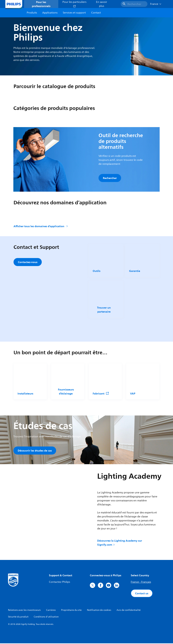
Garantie (135, 271)
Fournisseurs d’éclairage (66, 392)
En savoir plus (102, 4)
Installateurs (25, 394)
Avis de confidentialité (129, 611)
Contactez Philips (59, 583)
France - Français (141, 583)
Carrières (51, 611)
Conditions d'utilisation (46, 617)
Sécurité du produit (18, 617)
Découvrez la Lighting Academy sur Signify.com (120, 543)
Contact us (142, 594)
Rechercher (110, 178)
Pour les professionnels (41, 4)
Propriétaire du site (71, 611)
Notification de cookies (99, 611)
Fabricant (101, 394)
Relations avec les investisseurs (24, 611)
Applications (50, 13)
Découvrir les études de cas (35, 451)
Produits (32, 13)
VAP (133, 394)
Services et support (74, 13)
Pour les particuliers (74, 4)
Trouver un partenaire (104, 310)
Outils (97, 271)
